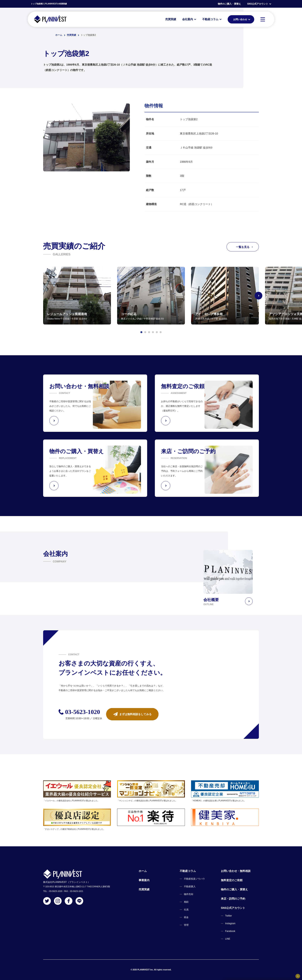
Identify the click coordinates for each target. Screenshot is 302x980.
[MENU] (263, 19)
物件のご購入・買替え (229, 4)
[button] (141, 332)
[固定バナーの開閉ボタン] (298, 976)
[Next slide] (259, 296)
